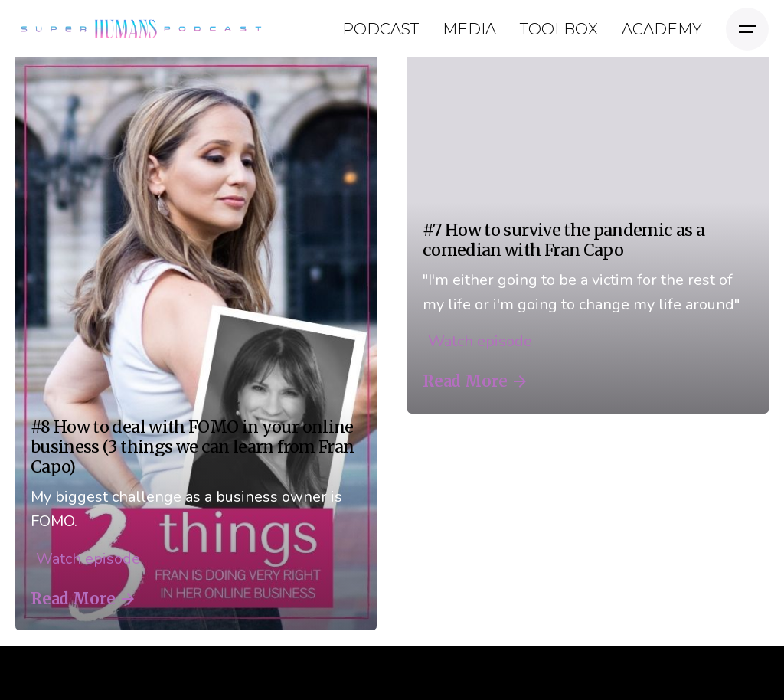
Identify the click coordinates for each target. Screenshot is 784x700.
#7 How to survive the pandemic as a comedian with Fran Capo (563, 240)
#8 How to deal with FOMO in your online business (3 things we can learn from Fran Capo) (192, 447)
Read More (82, 599)
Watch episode (85, 559)
